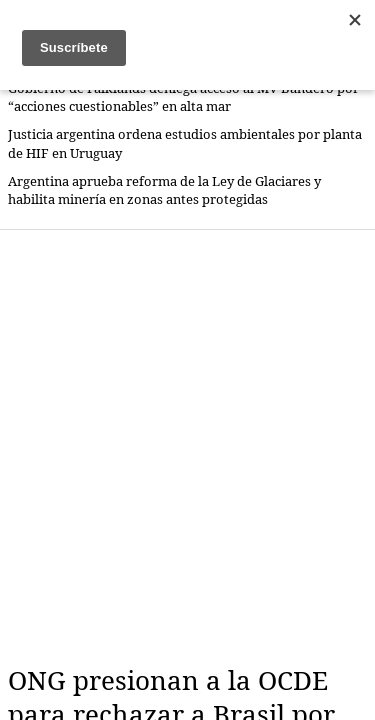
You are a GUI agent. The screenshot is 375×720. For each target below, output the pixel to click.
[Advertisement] (187, 447)
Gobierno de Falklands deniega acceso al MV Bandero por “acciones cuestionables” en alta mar (183, 97)
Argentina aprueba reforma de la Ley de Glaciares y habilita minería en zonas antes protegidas (164, 190)
